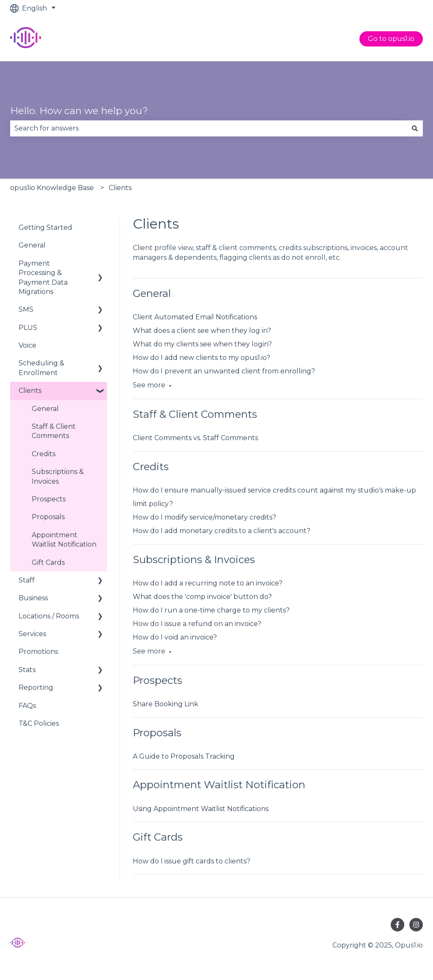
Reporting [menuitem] (36, 687)
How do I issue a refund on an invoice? (197, 624)
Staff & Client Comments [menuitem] (54, 431)
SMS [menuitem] (26, 309)
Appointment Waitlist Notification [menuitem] (64, 540)
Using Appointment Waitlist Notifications (201, 809)
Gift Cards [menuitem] (48, 562)
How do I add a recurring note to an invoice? (208, 583)
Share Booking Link (166, 704)
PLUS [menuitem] (28, 328)
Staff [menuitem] (27, 580)
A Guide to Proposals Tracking (184, 756)
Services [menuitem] (32, 634)
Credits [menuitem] (44, 454)
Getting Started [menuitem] (45, 227)
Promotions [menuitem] (38, 652)
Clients (120, 188)
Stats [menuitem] (27, 670)
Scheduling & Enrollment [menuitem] (41, 368)
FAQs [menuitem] (27, 706)
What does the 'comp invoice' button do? (202, 597)
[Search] (415, 128)
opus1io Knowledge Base (52, 188)
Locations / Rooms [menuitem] (49, 616)
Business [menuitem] (33, 598)
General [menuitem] (32, 245)
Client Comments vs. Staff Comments (195, 438)
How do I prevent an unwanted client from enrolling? (224, 371)
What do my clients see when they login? (202, 344)
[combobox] (208, 128)
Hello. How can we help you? (79, 111)
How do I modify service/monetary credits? (204, 517)
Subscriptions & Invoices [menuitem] (58, 476)
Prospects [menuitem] (49, 499)
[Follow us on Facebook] (397, 925)
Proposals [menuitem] (48, 517)
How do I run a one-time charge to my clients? (211, 610)
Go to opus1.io (391, 39)
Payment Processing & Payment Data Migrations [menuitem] (43, 278)
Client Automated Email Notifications (195, 317)
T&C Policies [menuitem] (39, 723)
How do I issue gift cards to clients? (192, 861)
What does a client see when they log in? (202, 331)
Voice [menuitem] (27, 345)
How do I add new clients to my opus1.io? (201, 358)
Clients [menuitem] (30, 391)
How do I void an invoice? (175, 637)
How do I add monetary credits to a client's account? (222, 531)
